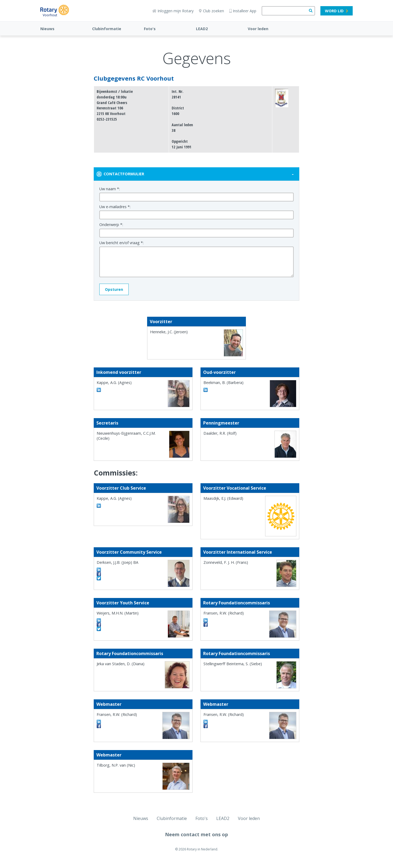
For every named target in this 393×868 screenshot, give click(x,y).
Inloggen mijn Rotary (173, 11)
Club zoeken (211, 11)
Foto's (150, 29)
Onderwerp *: (111, 225)
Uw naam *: (110, 189)
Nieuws (47, 29)
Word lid (337, 11)
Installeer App (243, 11)
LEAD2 (202, 29)
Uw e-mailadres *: (115, 207)
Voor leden (258, 29)
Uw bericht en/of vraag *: (121, 243)
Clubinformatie (107, 29)
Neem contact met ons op (196, 834)
